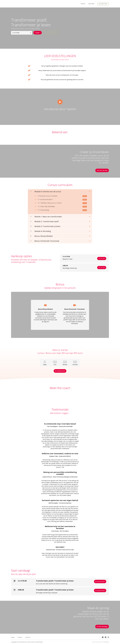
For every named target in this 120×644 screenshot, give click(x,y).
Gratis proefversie (51, 33)
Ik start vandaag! (102, 626)
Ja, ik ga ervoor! (100, 581)
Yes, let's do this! (102, 170)
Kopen (37, 33)
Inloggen (91, 4)
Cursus (83, 4)
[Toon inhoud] (89, 191)
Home (13, 637)
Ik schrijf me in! (60, 371)
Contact (28, 637)
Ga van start (103, 4)
